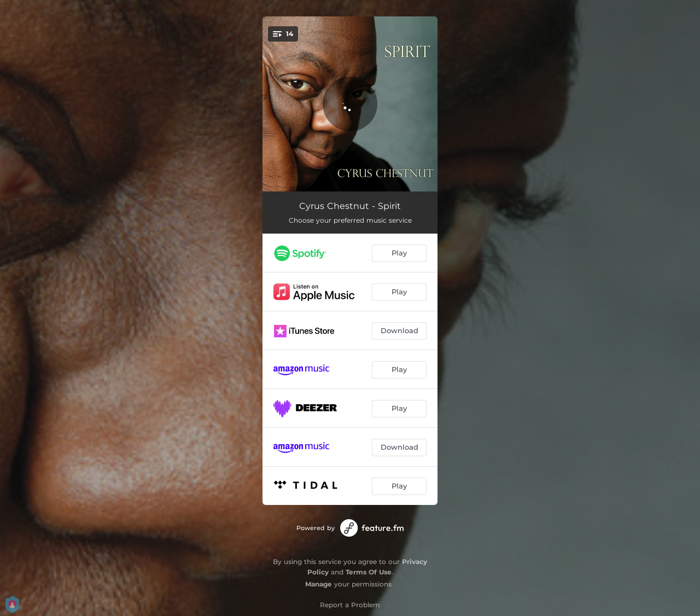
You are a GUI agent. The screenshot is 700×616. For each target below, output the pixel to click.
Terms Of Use (369, 572)
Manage (319, 584)
